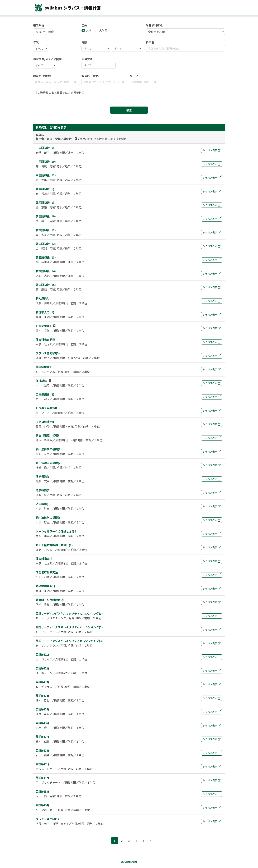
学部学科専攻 (154, 25)
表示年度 (39, 25)
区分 (84, 25)
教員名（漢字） (43, 76)
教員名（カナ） (91, 76)
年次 (36, 42)
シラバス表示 (212, 150)
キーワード (137, 76)
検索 (129, 110)
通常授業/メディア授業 (47, 59)
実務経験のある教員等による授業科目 (61, 93)
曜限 (84, 42)
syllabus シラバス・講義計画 (67, 8)
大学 (89, 30)
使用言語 (87, 59)
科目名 (150, 42)
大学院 (103, 30)
